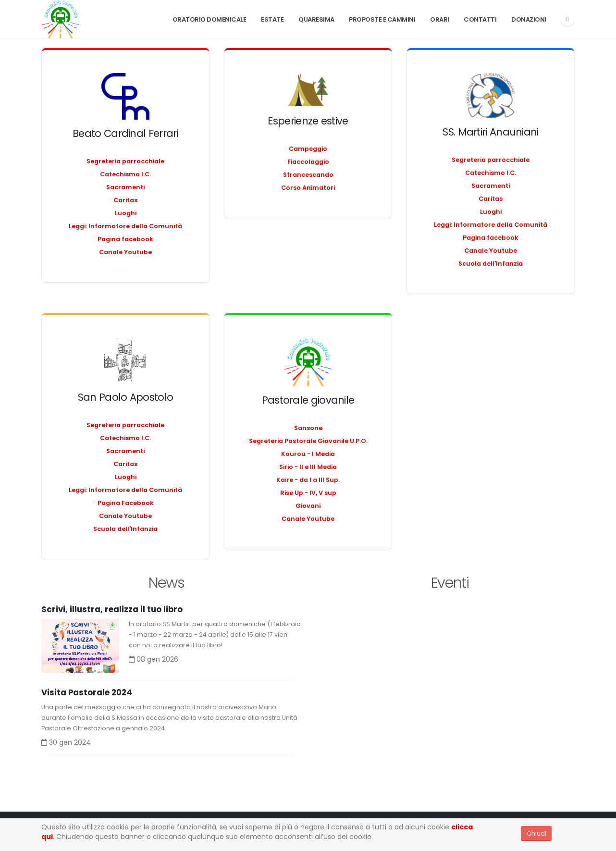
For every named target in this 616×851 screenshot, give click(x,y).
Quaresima (316, 19)
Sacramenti (125, 187)
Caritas (125, 200)
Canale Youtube (125, 252)
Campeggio (308, 149)
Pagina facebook (125, 239)
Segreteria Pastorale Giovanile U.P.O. (308, 441)
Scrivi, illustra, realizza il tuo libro (112, 610)
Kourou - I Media (308, 454)
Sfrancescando (308, 175)
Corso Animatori (308, 188)
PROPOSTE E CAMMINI (382, 19)
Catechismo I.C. (125, 174)
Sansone (308, 428)
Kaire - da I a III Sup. (308, 480)
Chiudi (536, 833)
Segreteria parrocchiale (125, 161)
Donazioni (529, 19)
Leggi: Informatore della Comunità (125, 226)
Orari (440, 19)
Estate (272, 19)
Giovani (308, 506)
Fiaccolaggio (308, 162)
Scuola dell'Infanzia (491, 264)
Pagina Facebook (126, 503)
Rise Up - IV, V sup (308, 493)
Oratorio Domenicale (209, 19)
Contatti (480, 19)
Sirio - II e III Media (308, 467)
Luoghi (126, 213)
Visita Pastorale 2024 (87, 693)
